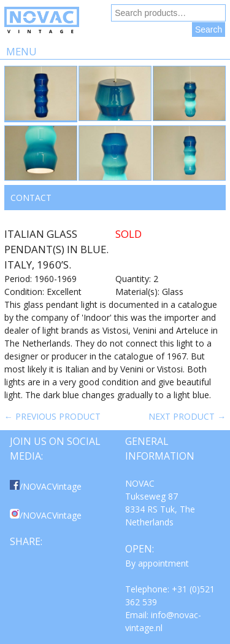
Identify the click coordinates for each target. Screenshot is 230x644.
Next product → (187, 416)
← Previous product (52, 416)
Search (209, 29)
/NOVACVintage (46, 486)
